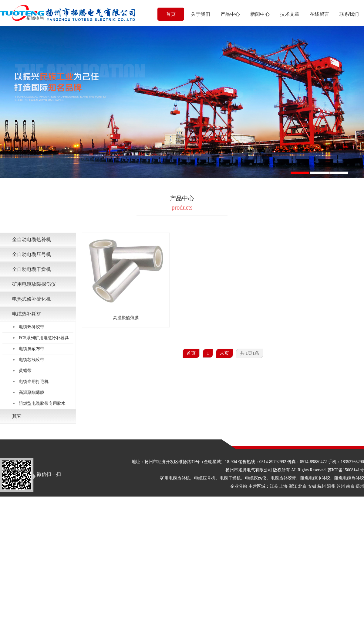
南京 (350, 486)
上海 (283, 486)
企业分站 (239, 486)
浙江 (293, 486)
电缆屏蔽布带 (32, 349)
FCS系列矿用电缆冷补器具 (44, 338)
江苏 (274, 486)
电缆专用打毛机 (34, 382)
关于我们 (201, 14)
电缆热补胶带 (32, 327)
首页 (171, 14)
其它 (17, 416)
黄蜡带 (25, 371)
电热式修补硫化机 (32, 299)
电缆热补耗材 (27, 314)
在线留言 (319, 14)
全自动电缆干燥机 (32, 269)
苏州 (341, 486)
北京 (302, 486)
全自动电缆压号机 (32, 254)
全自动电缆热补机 (32, 239)
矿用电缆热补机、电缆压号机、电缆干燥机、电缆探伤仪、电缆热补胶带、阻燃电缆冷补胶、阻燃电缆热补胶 (262, 478)
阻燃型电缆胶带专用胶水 (42, 403)
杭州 (322, 486)
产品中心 (230, 14)
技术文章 (290, 14)
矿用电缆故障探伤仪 (34, 284)
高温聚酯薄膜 (32, 393)
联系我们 (349, 14)
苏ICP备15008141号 (346, 470)
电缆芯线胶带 (32, 360)
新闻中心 (260, 14)
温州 (331, 486)
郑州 (360, 486)
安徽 (312, 486)
